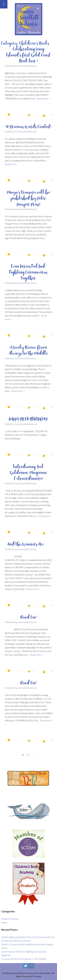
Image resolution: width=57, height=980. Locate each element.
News (4, 922)
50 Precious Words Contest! (28, 127)
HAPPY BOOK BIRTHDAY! (28, 419)
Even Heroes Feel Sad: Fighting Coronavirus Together (28, 272)
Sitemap (37, 976)
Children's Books (10, 919)
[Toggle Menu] (4, 4)
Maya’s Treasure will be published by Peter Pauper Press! (28, 198)
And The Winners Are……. (29, 544)
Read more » (43, 98)
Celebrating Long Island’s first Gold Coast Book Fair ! (28, 55)
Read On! (28, 617)
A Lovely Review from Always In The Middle (29, 350)
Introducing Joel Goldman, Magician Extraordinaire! (28, 473)
